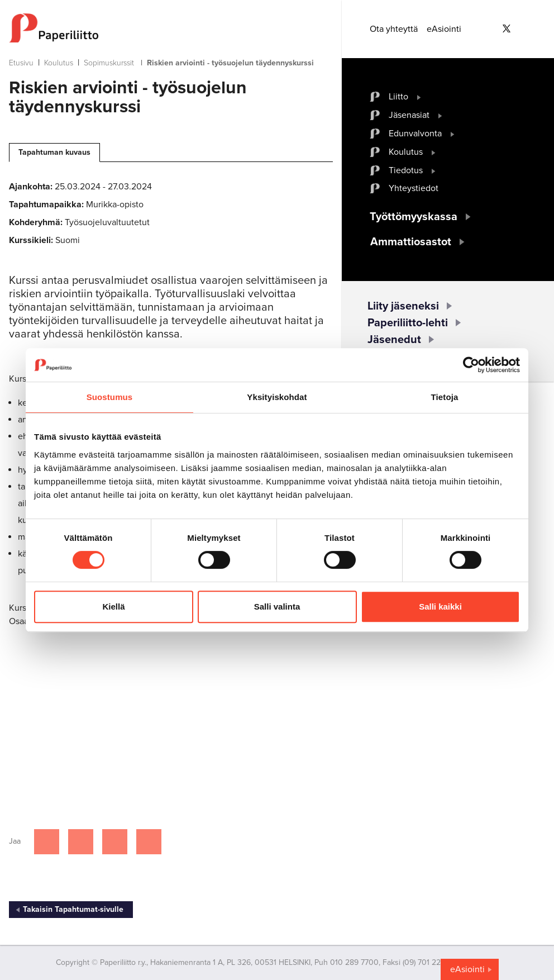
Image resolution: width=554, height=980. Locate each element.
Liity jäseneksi (403, 306)
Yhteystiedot (414, 188)
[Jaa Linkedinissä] (115, 842)
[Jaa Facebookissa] (47, 842)
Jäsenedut (394, 340)
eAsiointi (444, 29)
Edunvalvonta (415, 134)
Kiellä (113, 606)
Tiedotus (406, 170)
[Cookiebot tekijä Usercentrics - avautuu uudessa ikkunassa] (471, 365)
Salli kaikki (440, 606)
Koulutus (59, 63)
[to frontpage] (171, 28)
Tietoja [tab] (445, 397)
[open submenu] (419, 97)
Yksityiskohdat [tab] (277, 397)
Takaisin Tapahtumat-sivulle (73, 909)
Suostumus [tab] (110, 397)
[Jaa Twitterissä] (81, 842)
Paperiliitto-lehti (408, 323)
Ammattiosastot (411, 242)
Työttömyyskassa (414, 217)
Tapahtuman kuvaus (54, 152)
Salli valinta (277, 606)
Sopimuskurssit (109, 63)
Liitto (398, 97)
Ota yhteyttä (394, 29)
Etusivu (21, 63)
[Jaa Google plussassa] (149, 842)
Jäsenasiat (409, 115)
